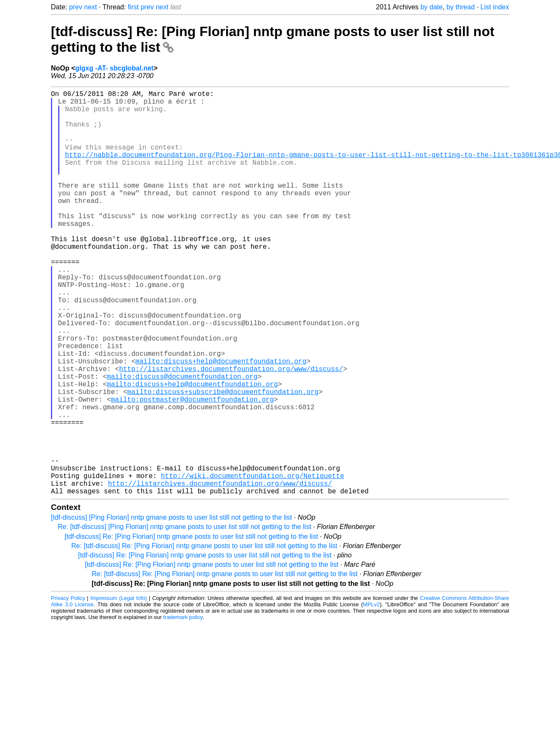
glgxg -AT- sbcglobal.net (114, 68)
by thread (461, 7)
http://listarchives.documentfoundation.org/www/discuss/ (231, 431)
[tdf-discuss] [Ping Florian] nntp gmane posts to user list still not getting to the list (171, 607)
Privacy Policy (68, 688)
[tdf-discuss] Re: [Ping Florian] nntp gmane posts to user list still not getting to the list (191, 626)
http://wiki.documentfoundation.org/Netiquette (252, 562)
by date (431, 7)
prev (76, 7)
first (133, 7)
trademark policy (183, 707)
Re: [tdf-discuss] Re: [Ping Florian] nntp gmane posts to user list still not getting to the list (204, 636)
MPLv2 (371, 694)
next (90, 7)
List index (495, 7)
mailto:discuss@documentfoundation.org (182, 441)
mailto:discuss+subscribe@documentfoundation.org (223, 459)
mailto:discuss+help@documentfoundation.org (221, 422)
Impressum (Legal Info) (119, 688)
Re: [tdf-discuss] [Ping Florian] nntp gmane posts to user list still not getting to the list (185, 617)
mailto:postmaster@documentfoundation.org (192, 469)
